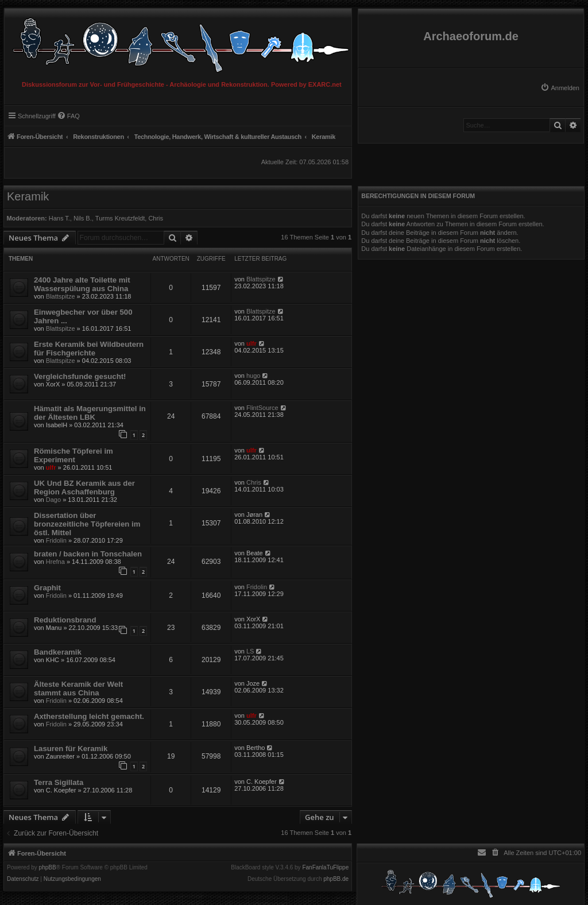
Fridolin (56, 540)
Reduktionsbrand (65, 620)
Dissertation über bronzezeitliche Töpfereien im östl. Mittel (87, 524)
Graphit (47, 588)
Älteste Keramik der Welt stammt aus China (78, 689)
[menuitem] (560, 88)
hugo (253, 376)
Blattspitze (61, 296)
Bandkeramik (58, 652)
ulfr (252, 343)
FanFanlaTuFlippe (325, 868)
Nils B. (83, 218)
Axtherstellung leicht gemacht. (89, 716)
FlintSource (262, 408)
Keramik (28, 196)
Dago (53, 500)
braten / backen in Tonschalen (88, 554)
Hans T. (59, 218)
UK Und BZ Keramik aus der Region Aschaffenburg (84, 488)
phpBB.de (336, 879)
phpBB (48, 868)
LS (250, 651)
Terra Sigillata (59, 782)
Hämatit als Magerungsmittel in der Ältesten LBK (90, 413)
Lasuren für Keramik (71, 749)
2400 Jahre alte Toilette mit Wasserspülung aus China (82, 284)
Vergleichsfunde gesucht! (80, 376)
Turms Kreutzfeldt (120, 218)
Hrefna (55, 562)
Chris (156, 218)
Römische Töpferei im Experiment (73, 455)
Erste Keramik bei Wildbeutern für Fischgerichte (89, 349)
